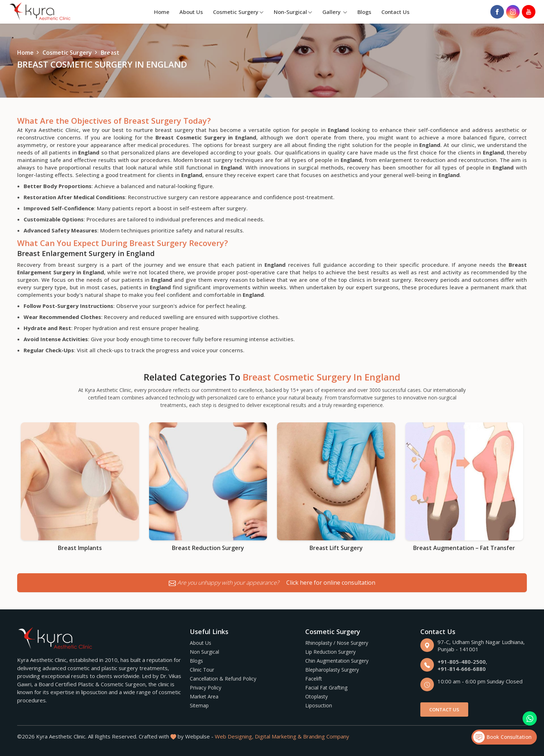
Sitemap (199, 705)
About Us (191, 12)
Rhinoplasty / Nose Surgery (337, 643)
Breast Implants (80, 548)
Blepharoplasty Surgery (332, 670)
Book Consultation (502, 737)
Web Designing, (234, 736)
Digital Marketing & (278, 736)
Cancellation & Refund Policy (223, 679)
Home (162, 12)
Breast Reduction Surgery (208, 548)
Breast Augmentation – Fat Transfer (464, 548)
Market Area (204, 696)
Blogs (364, 12)
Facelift (314, 679)
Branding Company (326, 736)
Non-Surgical (293, 12)
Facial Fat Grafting (326, 688)
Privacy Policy (206, 688)
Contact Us (395, 12)
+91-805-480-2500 (462, 662)
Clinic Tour (202, 670)
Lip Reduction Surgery (330, 652)
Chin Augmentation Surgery (337, 661)
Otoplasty (316, 696)
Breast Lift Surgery (336, 548)
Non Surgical (204, 652)
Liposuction (319, 705)
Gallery (335, 12)
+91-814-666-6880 (462, 669)
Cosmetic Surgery (238, 12)
